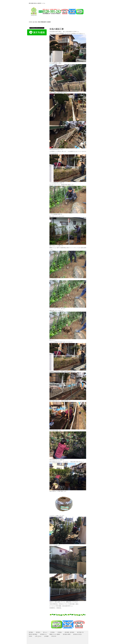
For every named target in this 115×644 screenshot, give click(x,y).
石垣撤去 (60, 632)
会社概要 (46, 636)
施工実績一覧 (80, 632)
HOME (30, 22)
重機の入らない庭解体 (55, 634)
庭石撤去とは (43, 634)
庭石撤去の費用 (67, 634)
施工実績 (35, 22)
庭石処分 (38, 632)
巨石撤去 (53, 632)
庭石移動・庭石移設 (70, 632)
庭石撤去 (31, 632)
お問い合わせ (38, 636)
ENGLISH (54, 636)
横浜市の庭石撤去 (33, 634)
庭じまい (45, 632)
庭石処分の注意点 (78, 634)
